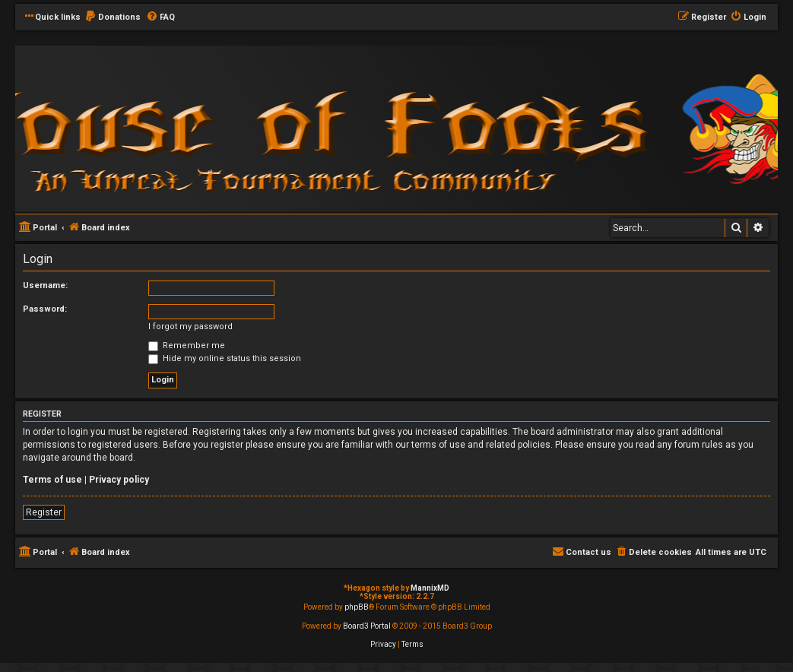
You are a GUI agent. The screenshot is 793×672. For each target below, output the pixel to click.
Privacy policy (119, 480)
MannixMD (430, 588)
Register (44, 512)
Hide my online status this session (225, 358)
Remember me (187, 346)
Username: (45, 285)
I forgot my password (190, 326)
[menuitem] (113, 17)
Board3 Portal (367, 626)
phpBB (357, 607)
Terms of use (52, 480)
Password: (45, 309)
